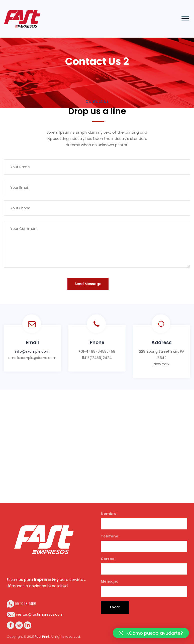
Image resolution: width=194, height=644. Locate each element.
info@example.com (32, 351)
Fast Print (42, 637)
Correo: (144, 565)
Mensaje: (144, 588)
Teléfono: (144, 543)
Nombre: (144, 520)
